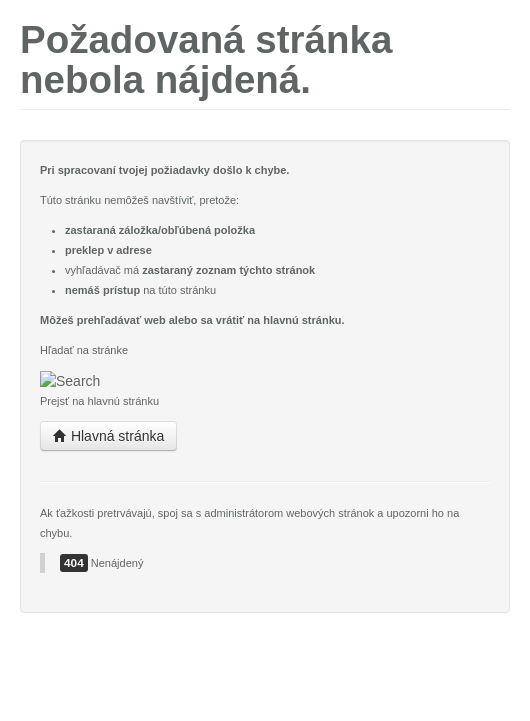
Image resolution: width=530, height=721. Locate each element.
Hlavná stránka (108, 436)
